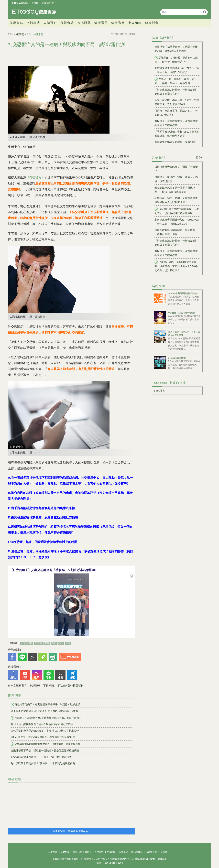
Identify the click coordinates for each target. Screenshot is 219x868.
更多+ (199, 157)
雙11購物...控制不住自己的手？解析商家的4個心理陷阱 (42, 724)
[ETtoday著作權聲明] (69, 686)
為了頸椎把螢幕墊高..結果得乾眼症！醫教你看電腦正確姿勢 (44, 711)
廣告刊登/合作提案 (94, 852)
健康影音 (152, 23)
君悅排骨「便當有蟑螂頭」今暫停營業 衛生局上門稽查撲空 (177, 123)
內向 (54, 643)
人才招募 (65, 852)
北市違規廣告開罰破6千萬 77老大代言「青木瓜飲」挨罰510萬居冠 (177, 70)
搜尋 (205, 12)
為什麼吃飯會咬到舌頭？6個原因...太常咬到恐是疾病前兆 (43, 763)
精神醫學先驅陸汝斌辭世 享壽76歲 (175, 142)
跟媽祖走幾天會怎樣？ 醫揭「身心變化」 (176, 169)
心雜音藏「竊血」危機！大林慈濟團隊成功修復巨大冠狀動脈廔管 (176, 200)
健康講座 (118, 23)
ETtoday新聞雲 (20, 3)
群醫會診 (67, 23)
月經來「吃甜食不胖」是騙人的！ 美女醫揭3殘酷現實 (176, 113)
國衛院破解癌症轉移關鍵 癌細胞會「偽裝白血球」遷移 (175, 232)
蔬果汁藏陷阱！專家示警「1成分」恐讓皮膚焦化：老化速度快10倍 (177, 102)
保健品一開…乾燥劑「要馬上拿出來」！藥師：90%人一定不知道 (176, 81)
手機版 (35, 3)
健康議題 (101, 23)
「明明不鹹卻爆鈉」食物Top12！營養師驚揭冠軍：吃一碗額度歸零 (177, 134)
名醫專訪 (33, 23)
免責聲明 (165, 852)
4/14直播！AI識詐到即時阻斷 (182, 313)
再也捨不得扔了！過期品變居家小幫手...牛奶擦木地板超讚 (45, 704)
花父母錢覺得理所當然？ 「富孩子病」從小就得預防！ (42, 757)
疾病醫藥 (84, 23)
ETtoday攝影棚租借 (177, 358)
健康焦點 (16, 23)
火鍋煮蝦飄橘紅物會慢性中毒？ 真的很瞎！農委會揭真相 (46, 744)
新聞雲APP (48, 3)
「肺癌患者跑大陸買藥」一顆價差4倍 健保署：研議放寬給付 (177, 92)
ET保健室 (159, 391)
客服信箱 (111, 852)
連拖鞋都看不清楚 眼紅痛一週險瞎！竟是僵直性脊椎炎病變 (45, 750)
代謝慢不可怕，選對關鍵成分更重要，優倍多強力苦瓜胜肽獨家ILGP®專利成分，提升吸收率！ (176, 266)
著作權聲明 (151, 852)
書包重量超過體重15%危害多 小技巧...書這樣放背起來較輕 (45, 731)
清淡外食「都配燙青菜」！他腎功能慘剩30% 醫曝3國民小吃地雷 (176, 49)
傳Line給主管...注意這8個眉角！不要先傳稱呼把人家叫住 (43, 737)
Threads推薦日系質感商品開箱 (182, 293)
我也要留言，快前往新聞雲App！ (71, 831)
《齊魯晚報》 (35, 177)
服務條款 (123, 852)
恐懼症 (38, 643)
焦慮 (68, 643)
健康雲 (34, 12)
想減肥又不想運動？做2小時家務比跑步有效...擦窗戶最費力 (46, 718)
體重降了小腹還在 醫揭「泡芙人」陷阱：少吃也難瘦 (176, 179)
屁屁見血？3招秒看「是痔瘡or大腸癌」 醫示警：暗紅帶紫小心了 (176, 60)
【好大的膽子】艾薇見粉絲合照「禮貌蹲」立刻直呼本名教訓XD (53, 570)
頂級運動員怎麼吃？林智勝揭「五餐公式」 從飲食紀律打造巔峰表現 (177, 211)
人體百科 (50, 23)
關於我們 (78, 852)
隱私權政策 (137, 852)
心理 (61, 643)
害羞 (47, 643)
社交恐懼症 (27, 643)
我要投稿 (53, 852)
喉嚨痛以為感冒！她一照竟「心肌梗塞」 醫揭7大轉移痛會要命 (175, 190)
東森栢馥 (135, 23)
